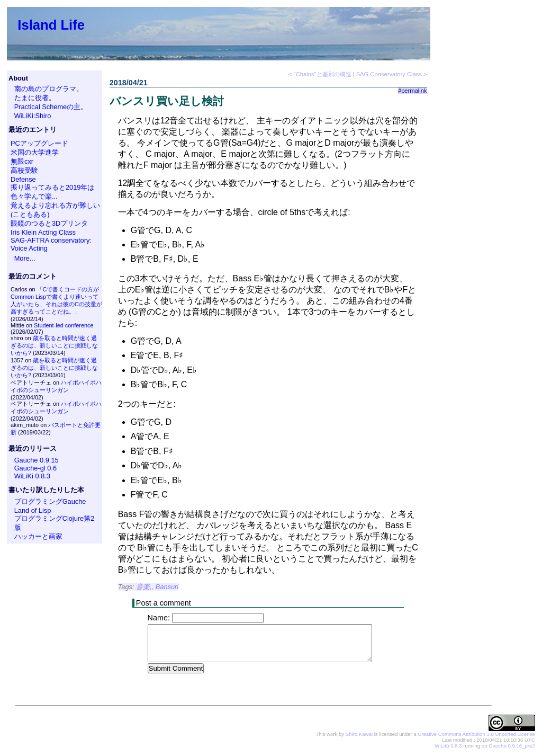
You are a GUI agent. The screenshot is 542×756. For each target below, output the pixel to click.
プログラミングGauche (50, 501)
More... (25, 258)
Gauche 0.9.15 (37, 460)
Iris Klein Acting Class (43, 232)
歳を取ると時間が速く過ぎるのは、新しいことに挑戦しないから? (54, 345)
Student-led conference (64, 325)
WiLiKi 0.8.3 (32, 476)
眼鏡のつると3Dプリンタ (49, 223)
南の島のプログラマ (45, 89)
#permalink (413, 91)
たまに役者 (31, 98)
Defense (23, 179)
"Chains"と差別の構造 (323, 74)
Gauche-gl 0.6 (35, 468)
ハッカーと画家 (38, 536)
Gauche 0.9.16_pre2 (512, 746)
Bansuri (167, 587)
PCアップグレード (39, 143)
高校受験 (24, 170)
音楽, (144, 587)
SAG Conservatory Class (389, 74)
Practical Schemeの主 (48, 107)
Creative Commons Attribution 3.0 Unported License (476, 735)
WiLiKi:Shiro (33, 116)
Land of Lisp (33, 510)
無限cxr (22, 161)
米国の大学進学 (35, 152)
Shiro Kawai (359, 735)
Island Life (51, 25)
